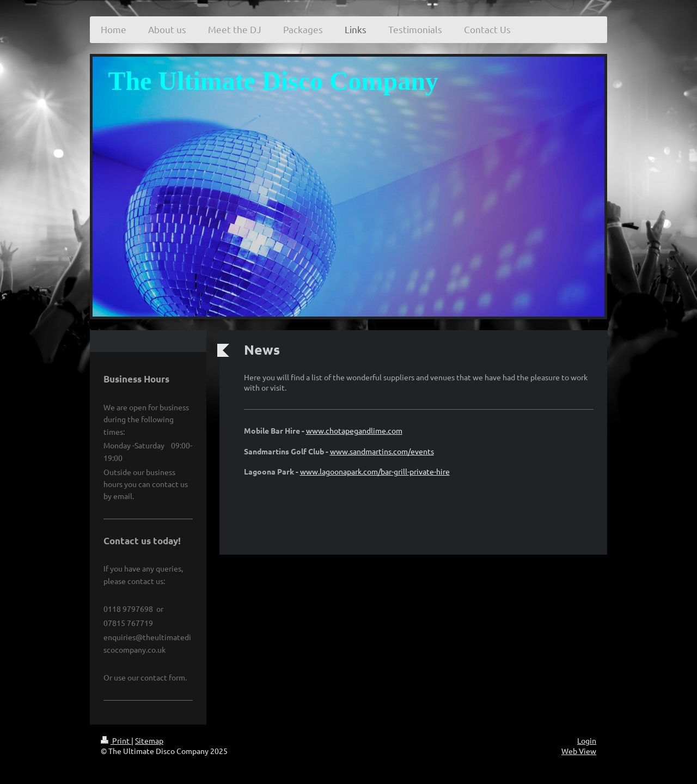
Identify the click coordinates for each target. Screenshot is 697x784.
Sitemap (149, 740)
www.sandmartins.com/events (382, 451)
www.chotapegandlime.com (354, 430)
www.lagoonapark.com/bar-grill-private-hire (375, 471)
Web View (579, 751)
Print (116, 740)
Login (587, 740)
